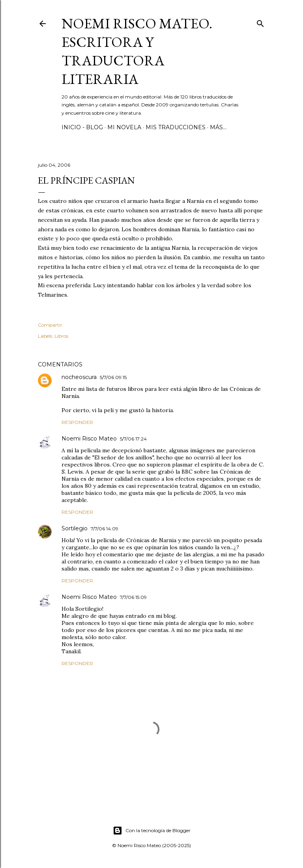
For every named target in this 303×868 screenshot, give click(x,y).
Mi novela (124, 127)
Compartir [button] (50, 325)
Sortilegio (75, 528)
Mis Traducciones (176, 127)
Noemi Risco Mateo (89, 439)
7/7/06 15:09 (133, 597)
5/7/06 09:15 (113, 377)
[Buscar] (260, 22)
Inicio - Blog (82, 127)
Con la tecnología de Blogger (152, 831)
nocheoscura (79, 377)
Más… (218, 127)
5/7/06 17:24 (133, 439)
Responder (77, 422)
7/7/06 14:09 (105, 529)
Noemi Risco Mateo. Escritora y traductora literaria (137, 51)
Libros (61, 336)
